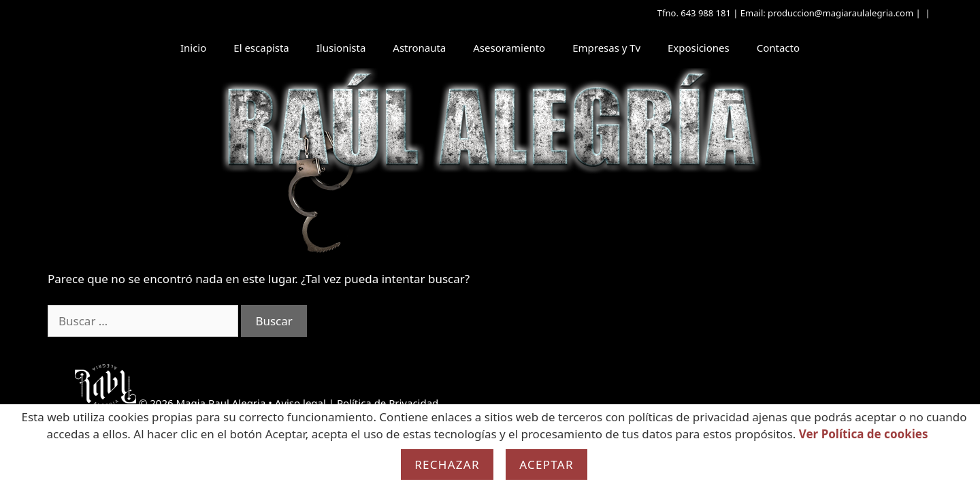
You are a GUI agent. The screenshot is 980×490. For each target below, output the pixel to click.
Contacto (778, 48)
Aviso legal (300, 403)
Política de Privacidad (388, 403)
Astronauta (419, 48)
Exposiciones (699, 48)
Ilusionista (341, 48)
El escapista (261, 48)
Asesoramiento (509, 48)
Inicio (193, 48)
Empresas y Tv (606, 48)
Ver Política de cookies (864, 434)
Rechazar (447, 464)
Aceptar (546, 464)
